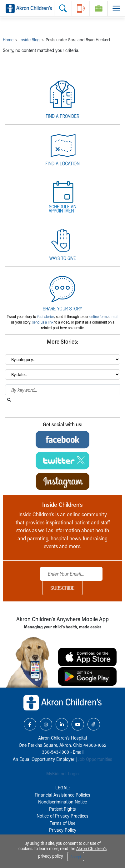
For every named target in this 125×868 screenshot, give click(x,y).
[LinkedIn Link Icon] (62, 724)
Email (78, 752)
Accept (76, 857)
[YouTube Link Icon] (78, 724)
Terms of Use (62, 823)
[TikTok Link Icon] (94, 724)
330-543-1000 (55, 752)
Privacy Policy (63, 830)
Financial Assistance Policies (62, 795)
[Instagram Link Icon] (46, 724)
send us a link (43, 322)
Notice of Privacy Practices (62, 816)
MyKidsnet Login (62, 773)
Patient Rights (62, 809)
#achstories (46, 316)
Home (8, 40)
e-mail (113, 316)
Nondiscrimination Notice (62, 802)
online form (98, 316)
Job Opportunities (95, 759)
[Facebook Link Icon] (30, 724)
